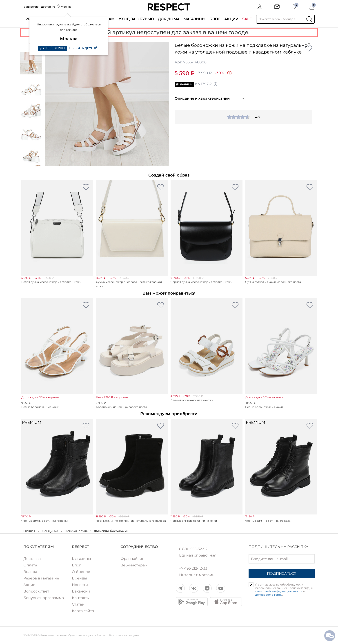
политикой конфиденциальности (279, 591)
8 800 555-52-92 (193, 549)
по (196, 84)
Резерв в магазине (41, 578)
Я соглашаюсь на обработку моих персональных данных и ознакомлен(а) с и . (284, 590)
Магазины (194, 19)
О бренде (81, 572)
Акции (231, 19)
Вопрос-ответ (36, 591)
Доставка (32, 559)
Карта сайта (83, 611)
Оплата (30, 565)
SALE (247, 19)
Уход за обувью (136, 19)
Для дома (169, 19)
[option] (107, 104)
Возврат (31, 572)
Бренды (79, 578)
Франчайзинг (133, 559)
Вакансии (81, 591)
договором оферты (269, 595)
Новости (80, 585)
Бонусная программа (44, 598)
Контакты (81, 598)
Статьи (78, 604)
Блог (215, 19)
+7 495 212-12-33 (193, 568)
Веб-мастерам (134, 565)
